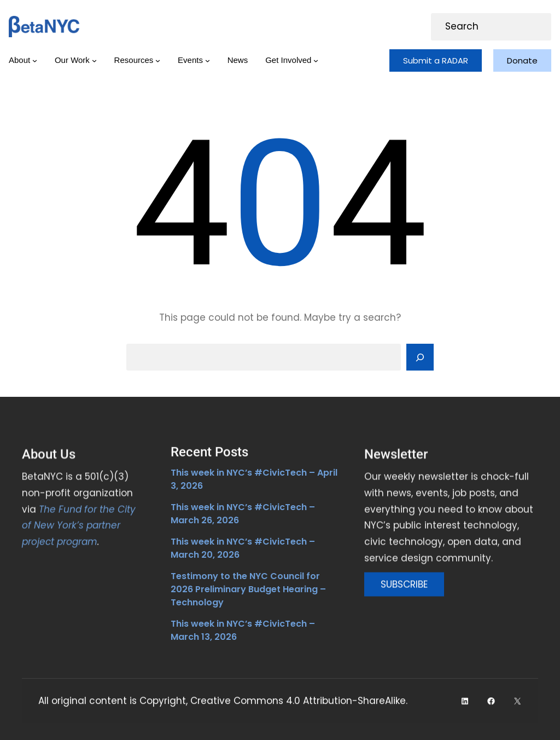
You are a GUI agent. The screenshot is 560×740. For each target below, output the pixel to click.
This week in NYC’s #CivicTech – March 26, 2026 (243, 514)
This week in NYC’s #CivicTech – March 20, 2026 (243, 548)
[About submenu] (35, 60)
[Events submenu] (208, 60)
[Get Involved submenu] (316, 60)
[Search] (420, 357)
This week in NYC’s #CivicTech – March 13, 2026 (243, 630)
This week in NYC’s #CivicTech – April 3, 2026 (254, 479)
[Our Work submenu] (94, 60)
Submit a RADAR (436, 60)
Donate (522, 60)
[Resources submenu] (158, 60)
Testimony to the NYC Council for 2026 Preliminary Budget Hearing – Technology (248, 589)
